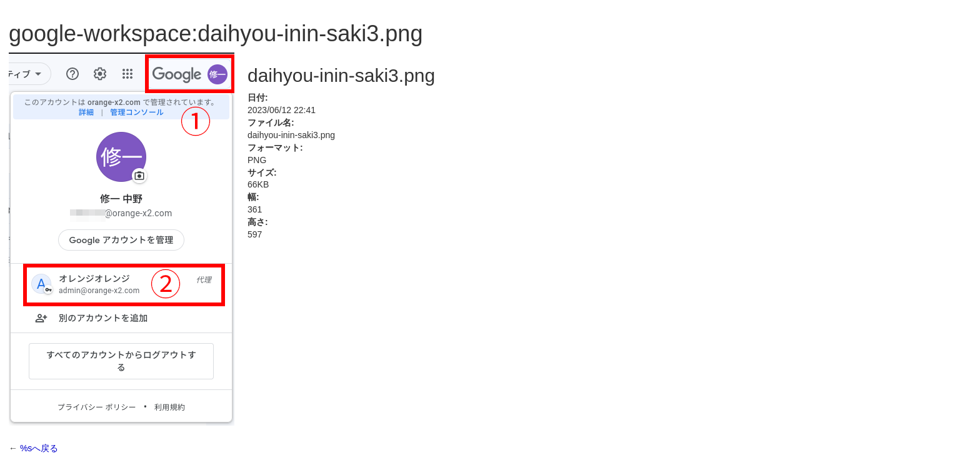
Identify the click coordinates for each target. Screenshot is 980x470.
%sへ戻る (39, 448)
